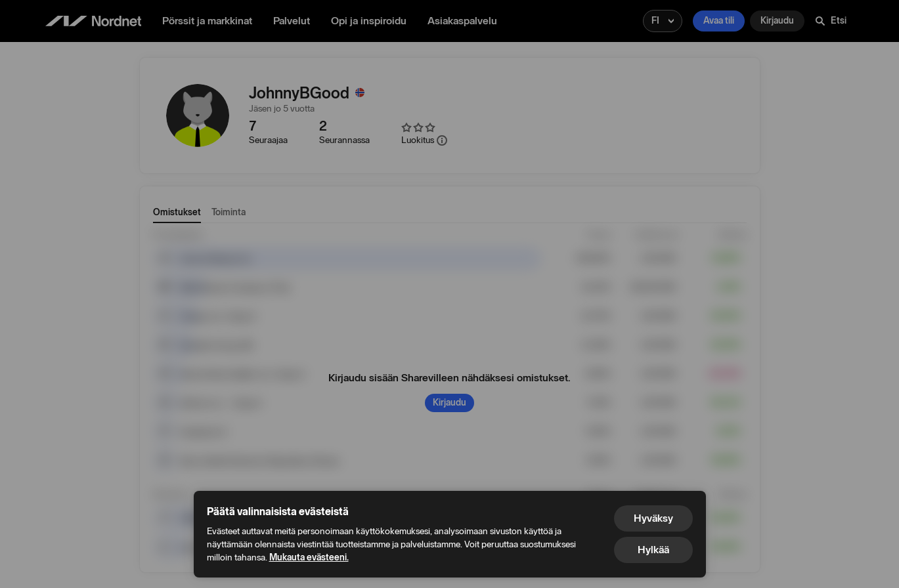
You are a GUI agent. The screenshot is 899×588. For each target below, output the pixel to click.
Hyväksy (653, 518)
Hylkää (653, 550)
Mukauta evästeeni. (309, 557)
